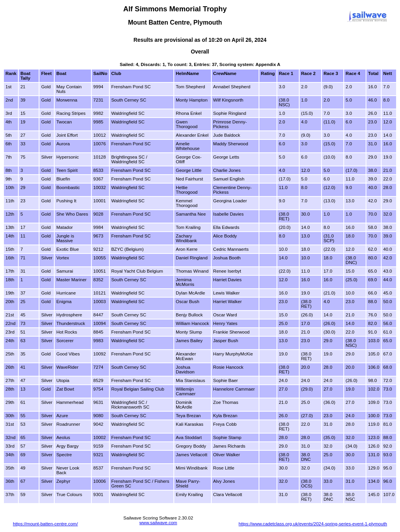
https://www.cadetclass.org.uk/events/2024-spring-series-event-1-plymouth (313, 524)
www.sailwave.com (158, 523)
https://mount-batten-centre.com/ (45, 524)
